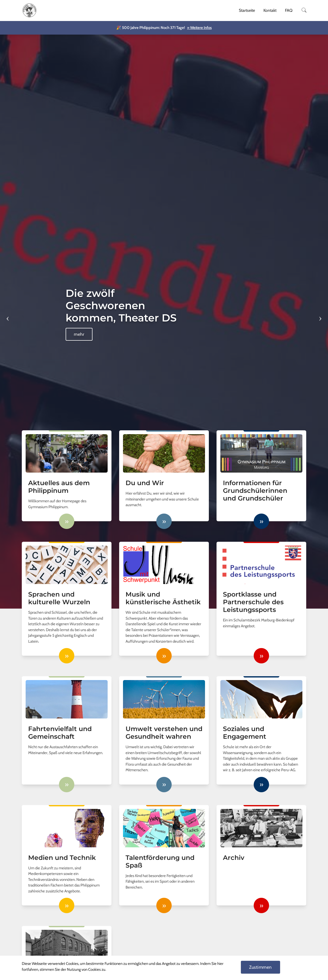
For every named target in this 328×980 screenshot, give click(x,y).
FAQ (289, 10)
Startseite (247, 10)
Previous (8, 315)
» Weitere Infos (199, 28)
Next (320, 315)
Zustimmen (260, 967)
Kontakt (270, 10)
